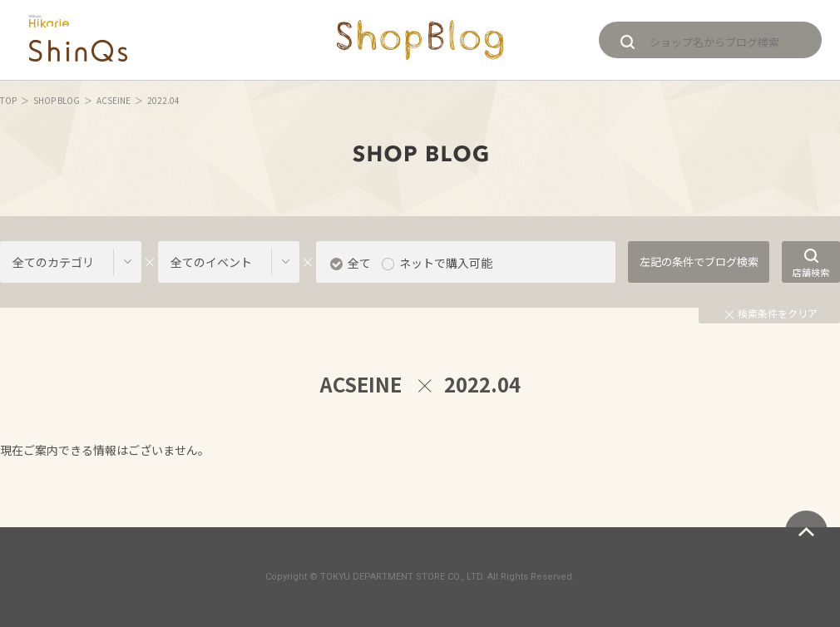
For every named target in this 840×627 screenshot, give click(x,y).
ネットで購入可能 (446, 263)
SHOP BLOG (57, 100)
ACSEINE (114, 100)
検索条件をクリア (771, 313)
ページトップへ (806, 532)
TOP (8, 100)
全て (359, 263)
